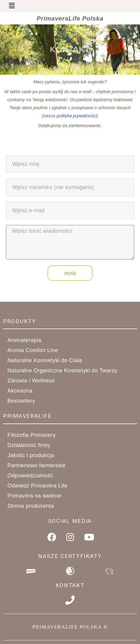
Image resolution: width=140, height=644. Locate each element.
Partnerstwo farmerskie (40, 465)
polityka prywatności (76, 116)
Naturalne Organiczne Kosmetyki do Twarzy (66, 371)
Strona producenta (31, 506)
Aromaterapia (28, 340)
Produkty (20, 321)
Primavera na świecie (34, 496)
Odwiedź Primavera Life (37, 486)
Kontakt (70, 585)
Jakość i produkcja (34, 455)
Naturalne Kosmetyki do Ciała (48, 360)
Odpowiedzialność (30, 476)
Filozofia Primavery (32, 435)
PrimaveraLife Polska (70, 18)
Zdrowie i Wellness (34, 381)
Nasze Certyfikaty (70, 556)
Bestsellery (21, 401)
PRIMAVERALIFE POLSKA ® (70, 627)
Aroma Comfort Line (36, 350)
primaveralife (27, 416)
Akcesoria (23, 391)
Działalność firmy (32, 445)
